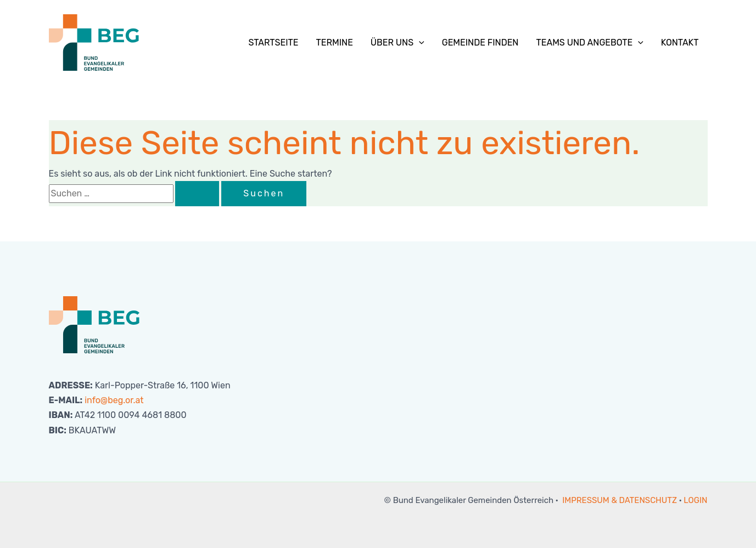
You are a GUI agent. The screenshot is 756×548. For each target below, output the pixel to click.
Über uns (397, 43)
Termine (335, 43)
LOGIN (695, 500)
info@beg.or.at (114, 400)
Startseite (273, 43)
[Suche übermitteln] (197, 194)
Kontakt (680, 43)
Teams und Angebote (589, 43)
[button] (419, 43)
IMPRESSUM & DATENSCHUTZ (620, 500)
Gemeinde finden (480, 43)
